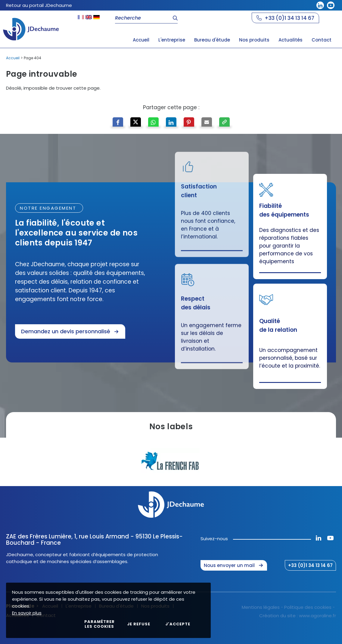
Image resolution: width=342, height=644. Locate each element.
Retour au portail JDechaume (39, 5)
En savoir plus (27, 613)
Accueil (13, 58)
